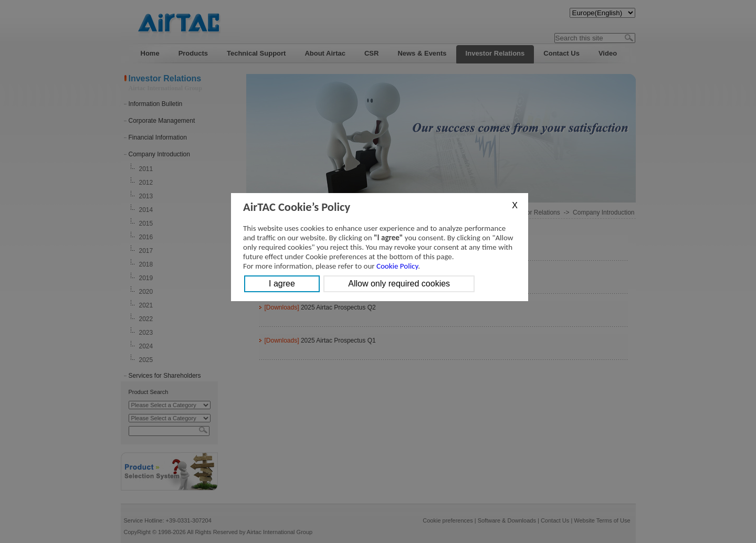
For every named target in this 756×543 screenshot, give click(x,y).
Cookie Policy (397, 266)
